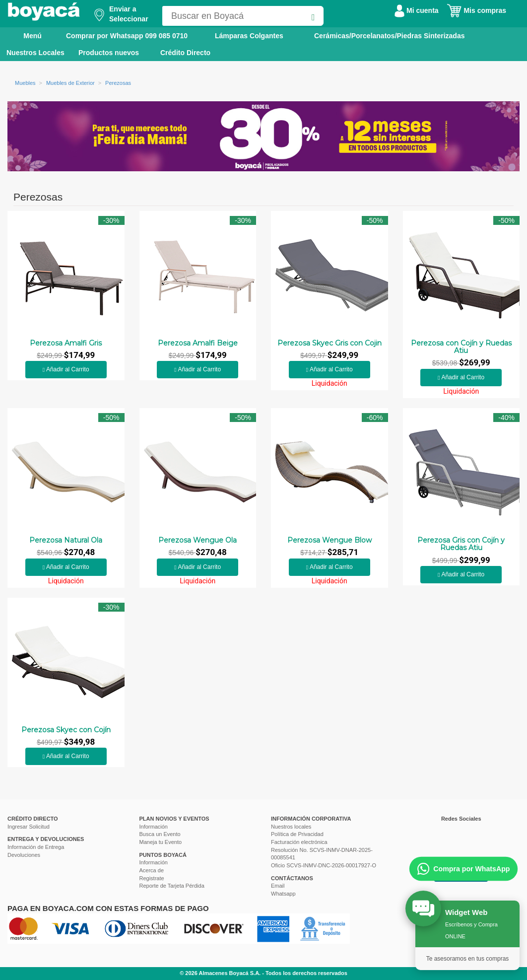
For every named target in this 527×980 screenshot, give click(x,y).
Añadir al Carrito (66, 369)
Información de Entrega (36, 847)
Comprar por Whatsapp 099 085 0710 (127, 36)
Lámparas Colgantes (249, 36)
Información (154, 827)
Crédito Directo (185, 53)
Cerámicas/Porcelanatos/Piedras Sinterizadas (389, 36)
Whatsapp (283, 894)
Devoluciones (24, 855)
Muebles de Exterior (70, 83)
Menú (26, 35)
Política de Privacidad (297, 834)
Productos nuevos (109, 53)
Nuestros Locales (35, 53)
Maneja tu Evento (161, 842)
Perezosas (118, 83)
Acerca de (152, 870)
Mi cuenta (416, 10)
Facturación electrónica (299, 842)
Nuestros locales (291, 827)
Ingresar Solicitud (29, 827)
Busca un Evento (160, 834)
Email (278, 886)
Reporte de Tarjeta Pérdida (172, 886)
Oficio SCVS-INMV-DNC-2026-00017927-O (324, 865)
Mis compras (476, 10)
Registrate (152, 878)
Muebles (25, 83)
